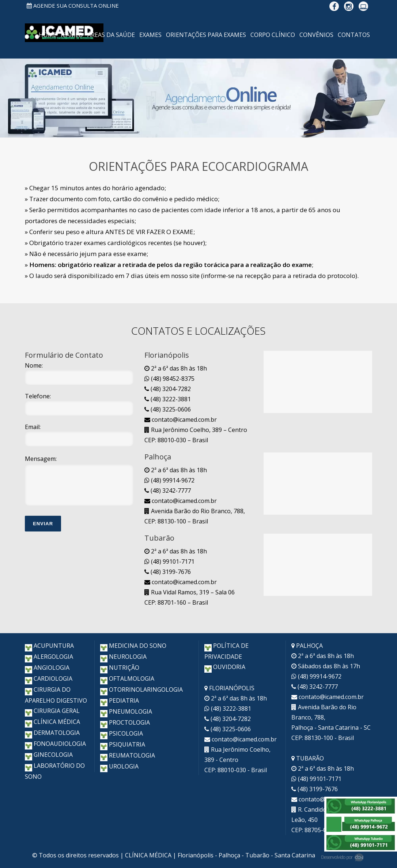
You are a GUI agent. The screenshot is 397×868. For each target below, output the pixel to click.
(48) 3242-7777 (168, 491)
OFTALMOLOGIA (127, 679)
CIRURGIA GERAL (52, 711)
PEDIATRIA (120, 700)
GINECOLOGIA (49, 755)
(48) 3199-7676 (168, 572)
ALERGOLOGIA (49, 657)
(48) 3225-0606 (168, 409)
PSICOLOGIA (122, 733)
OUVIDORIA (225, 667)
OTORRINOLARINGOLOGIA (141, 689)
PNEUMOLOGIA (126, 711)
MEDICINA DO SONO (133, 646)
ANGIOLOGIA (47, 668)
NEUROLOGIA (123, 657)
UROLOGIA (119, 766)
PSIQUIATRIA (123, 744)
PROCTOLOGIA (125, 722)
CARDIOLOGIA (49, 679)
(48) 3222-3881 (168, 399)
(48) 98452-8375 (169, 379)
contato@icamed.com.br (181, 420)
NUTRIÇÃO (120, 668)
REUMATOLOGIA (128, 755)
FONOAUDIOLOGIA (55, 744)
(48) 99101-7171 (169, 561)
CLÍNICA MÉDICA (52, 722)
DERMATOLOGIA (52, 733)
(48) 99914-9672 (169, 480)
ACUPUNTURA (49, 646)
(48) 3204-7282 (168, 389)
